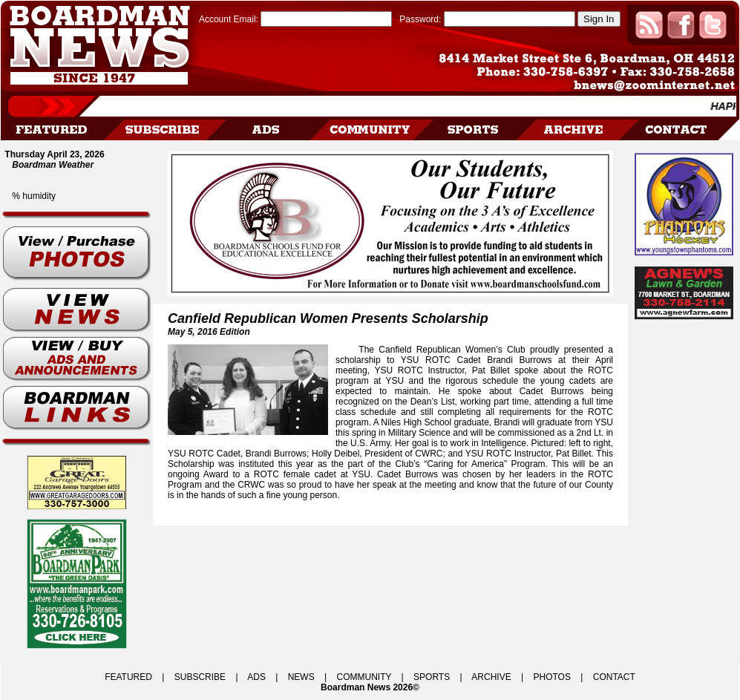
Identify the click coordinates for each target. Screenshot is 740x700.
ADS (256, 677)
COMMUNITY (364, 677)
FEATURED (128, 677)
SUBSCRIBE (200, 677)
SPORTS (432, 677)
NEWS (301, 677)
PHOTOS (551, 677)
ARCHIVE (491, 677)
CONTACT (614, 677)
